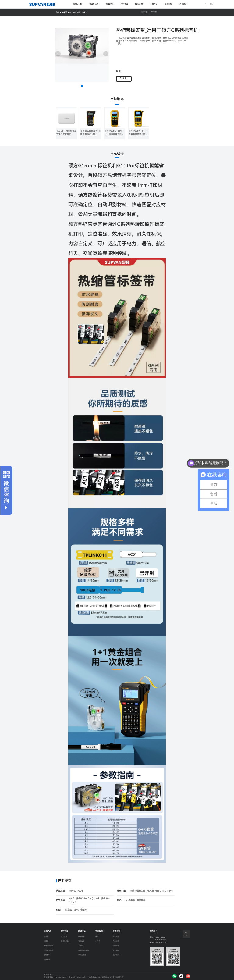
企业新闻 (116, 951)
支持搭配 (145, 12)
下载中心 (154, 4)
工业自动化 (66, 941)
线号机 (47, 937)
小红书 (98, 941)
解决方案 (139, 4)
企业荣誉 (116, 946)
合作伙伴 (116, 941)
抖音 (97, 937)
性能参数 (155, 12)
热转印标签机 (49, 946)
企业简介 (116, 937)
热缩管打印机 (49, 951)
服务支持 (168, 4)
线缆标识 (110, 4)
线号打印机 (77, 4)
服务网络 (82, 937)
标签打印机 (94, 4)
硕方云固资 (83, 956)
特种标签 (124, 4)
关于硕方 (183, 4)
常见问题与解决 (85, 951)
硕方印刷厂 (117, 956)
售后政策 (82, 941)
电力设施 (65, 937)
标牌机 (47, 941)
